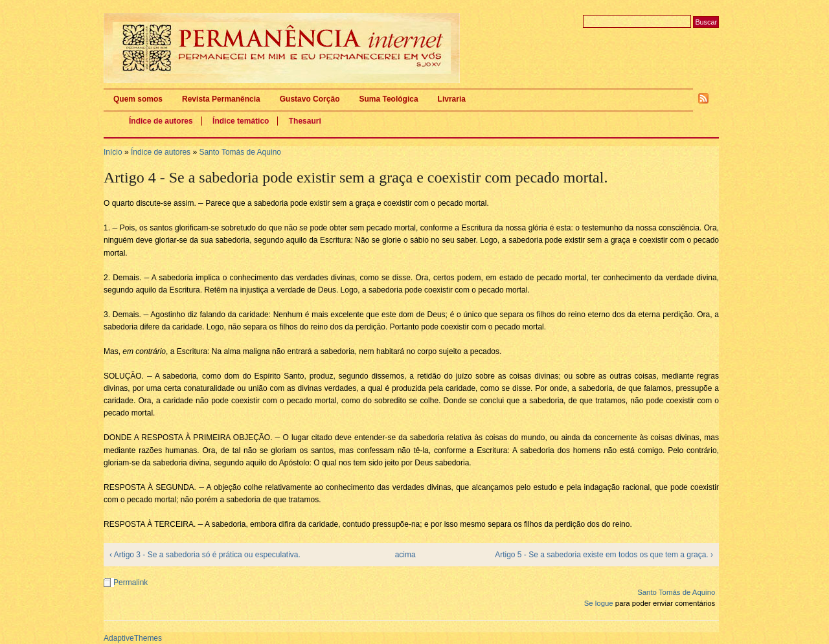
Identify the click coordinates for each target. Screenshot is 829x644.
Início (113, 152)
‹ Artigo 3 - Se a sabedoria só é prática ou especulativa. (205, 555)
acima (405, 555)
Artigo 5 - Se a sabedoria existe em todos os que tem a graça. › (604, 555)
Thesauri (305, 121)
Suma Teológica (388, 99)
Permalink (131, 583)
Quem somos (138, 99)
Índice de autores (161, 121)
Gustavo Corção (310, 99)
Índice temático (241, 121)
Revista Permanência (221, 99)
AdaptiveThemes (133, 638)
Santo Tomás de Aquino (240, 152)
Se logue (599, 603)
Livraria (452, 99)
